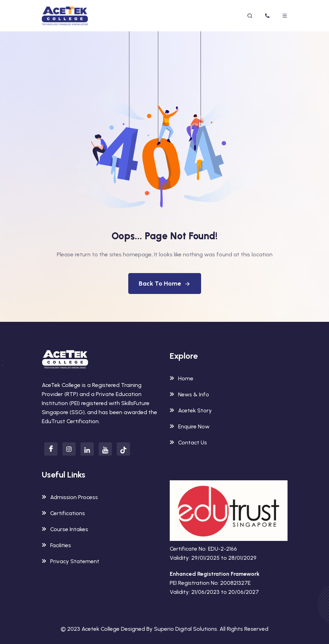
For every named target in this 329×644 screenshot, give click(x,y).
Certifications (63, 513)
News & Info (189, 394)
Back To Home (165, 284)
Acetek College (101, 629)
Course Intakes (65, 529)
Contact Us (188, 443)
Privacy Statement (71, 561)
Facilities (56, 545)
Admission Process (70, 497)
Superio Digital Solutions (186, 629)
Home (182, 378)
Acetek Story (191, 410)
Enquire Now (190, 426)
